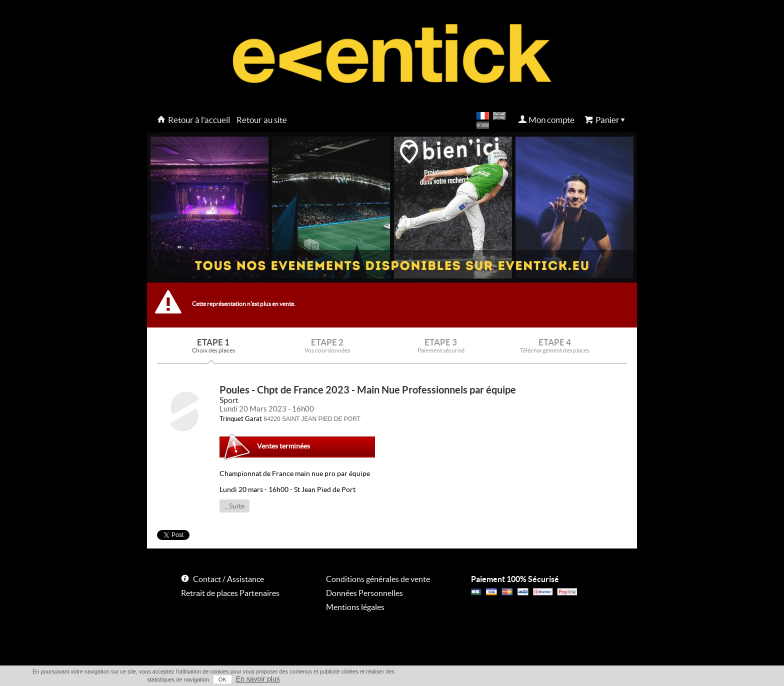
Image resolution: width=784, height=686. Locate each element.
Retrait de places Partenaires (230, 593)
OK (222, 679)
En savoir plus (258, 679)
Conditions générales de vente (378, 579)
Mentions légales (355, 607)
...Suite (234, 506)
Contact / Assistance (228, 579)
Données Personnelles (364, 593)
